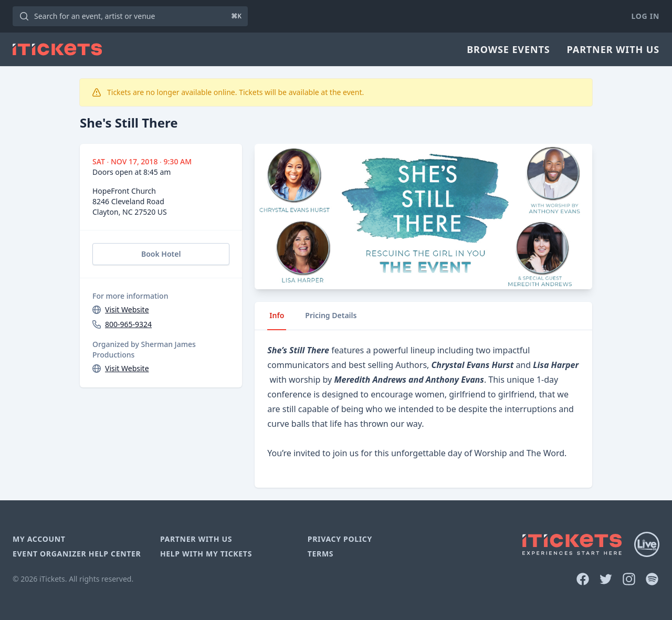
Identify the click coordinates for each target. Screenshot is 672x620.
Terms (321, 554)
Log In (645, 16)
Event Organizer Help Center (77, 554)
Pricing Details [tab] (331, 315)
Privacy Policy (340, 539)
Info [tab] (277, 315)
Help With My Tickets (206, 554)
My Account (39, 539)
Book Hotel (161, 254)
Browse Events (508, 49)
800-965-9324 (128, 324)
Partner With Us (613, 49)
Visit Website (127, 309)
